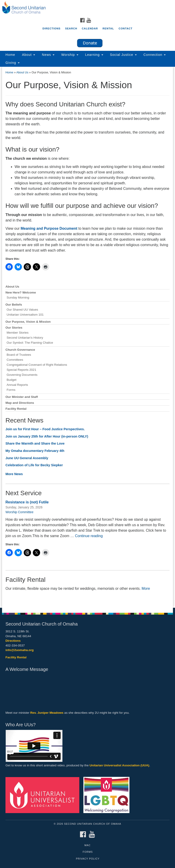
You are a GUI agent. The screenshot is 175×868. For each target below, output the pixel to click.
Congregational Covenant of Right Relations (37, 365)
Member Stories (18, 333)
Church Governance (20, 350)
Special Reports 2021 (21, 370)
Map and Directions (20, 403)
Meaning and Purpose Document (49, 228)
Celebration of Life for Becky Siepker (34, 465)
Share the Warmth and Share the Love (35, 443)
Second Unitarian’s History (25, 338)
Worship (70, 55)
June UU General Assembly (27, 458)
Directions (52, 28)
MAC (87, 845)
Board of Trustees (19, 355)
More (146, 589)
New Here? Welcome (21, 292)
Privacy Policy (88, 859)
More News (14, 474)
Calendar (90, 28)
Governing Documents (22, 375)
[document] (87, 337)
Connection (155, 55)
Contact (126, 28)
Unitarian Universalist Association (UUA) (119, 765)
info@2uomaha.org (20, 650)
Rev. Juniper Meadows (47, 713)
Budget (12, 380)
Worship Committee (19, 512)
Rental (108, 28)
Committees (15, 360)
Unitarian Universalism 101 (25, 315)
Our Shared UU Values (22, 310)
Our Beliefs (14, 305)
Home (10, 55)
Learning (94, 55)
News (48, 55)
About (28, 55)
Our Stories (14, 328)
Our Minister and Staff (22, 397)
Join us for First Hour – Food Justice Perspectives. (46, 429)
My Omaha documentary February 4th (35, 451)
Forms (11, 390)
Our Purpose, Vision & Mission (28, 322)
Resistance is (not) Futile (27, 502)
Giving (13, 63)
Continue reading (89, 536)
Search (71, 28)
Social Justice (123, 55)
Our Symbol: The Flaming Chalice (30, 343)
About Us (22, 72)
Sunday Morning (18, 297)
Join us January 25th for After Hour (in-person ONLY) (47, 436)
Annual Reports (17, 385)
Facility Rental (16, 409)
